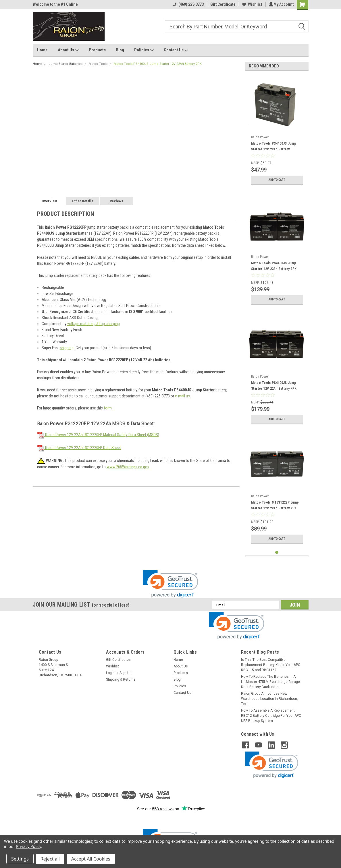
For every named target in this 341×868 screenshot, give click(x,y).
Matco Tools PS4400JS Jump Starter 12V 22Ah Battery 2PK (158, 64)
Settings (20, 859)
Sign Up (125, 673)
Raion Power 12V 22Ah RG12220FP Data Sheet (79, 448)
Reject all (50, 859)
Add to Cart (277, 180)
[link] (170, 584)
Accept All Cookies (91, 859)
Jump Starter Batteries (65, 64)
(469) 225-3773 (187, 4)
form (108, 408)
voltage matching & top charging (94, 324)
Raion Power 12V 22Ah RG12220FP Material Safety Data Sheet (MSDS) (98, 435)
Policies (144, 50)
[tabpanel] (277, 132)
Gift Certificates (118, 660)
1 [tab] (277, 553)
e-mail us (182, 396)
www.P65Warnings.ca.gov (128, 467)
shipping (67, 348)
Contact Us (176, 50)
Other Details (83, 201)
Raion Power (260, 137)
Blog (120, 50)
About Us (68, 50)
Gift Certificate (222, 4)
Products (97, 50)
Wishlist (251, 4)
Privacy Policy (29, 846)
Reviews (116, 201)
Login (110, 673)
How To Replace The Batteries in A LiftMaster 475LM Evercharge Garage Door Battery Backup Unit (270, 682)
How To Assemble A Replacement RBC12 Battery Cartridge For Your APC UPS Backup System (271, 716)
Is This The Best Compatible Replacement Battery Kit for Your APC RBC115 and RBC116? (271, 665)
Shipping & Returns (121, 679)
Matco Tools (98, 64)
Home (42, 50)
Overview (49, 201)
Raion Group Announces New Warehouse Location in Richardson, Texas (269, 699)
